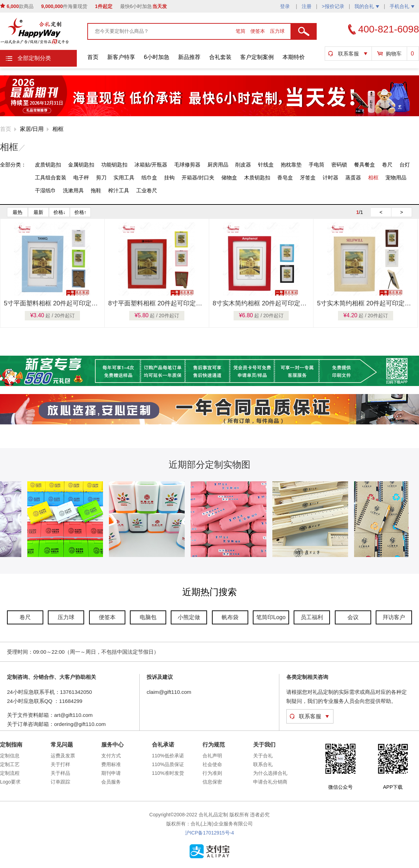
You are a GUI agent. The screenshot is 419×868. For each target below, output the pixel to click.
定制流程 (10, 773)
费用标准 (111, 764)
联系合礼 (263, 764)
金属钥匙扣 (81, 165)
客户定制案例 (257, 57)
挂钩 (169, 177)
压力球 (277, 31)
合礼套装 (220, 57)
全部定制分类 (34, 58)
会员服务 (111, 782)
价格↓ (60, 212)
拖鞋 (96, 190)
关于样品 (60, 773)
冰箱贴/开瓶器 (151, 165)
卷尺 (387, 165)
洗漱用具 (73, 190)
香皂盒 (285, 177)
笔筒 (241, 31)
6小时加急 (157, 57)
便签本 (258, 31)
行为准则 (212, 773)
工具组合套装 (51, 177)
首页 (93, 57)
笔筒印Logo (271, 617)
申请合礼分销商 (270, 782)
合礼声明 (212, 756)
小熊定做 (189, 617)
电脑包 (148, 617)
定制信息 (10, 756)
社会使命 (212, 764)
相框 (58, 129)
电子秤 (81, 177)
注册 (307, 6)
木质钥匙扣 (257, 177)
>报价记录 (333, 6)
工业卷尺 (147, 190)
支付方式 (111, 756)
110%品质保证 (168, 764)
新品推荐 (189, 57)
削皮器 (243, 165)
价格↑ (80, 212)
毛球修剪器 (187, 165)
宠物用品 (396, 177)
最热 (17, 212)
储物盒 (229, 177)
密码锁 (339, 165)
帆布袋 (230, 617)
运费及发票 (63, 756)
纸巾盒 (149, 177)
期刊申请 (111, 773)
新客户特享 (121, 57)
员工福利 (312, 617)
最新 (38, 212)
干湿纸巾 (45, 190)
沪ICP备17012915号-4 (209, 833)
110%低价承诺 (168, 756)
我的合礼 (367, 6)
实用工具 (124, 177)
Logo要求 (10, 782)
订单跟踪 (60, 782)
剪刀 (101, 177)
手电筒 (317, 165)
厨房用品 (218, 165)
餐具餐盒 (365, 165)
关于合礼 (263, 756)
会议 (353, 617)
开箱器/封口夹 (198, 177)
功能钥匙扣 (114, 165)
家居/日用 (32, 129)
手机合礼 (402, 6)
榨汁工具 (119, 190)
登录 (286, 6)
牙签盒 (308, 177)
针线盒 (266, 165)
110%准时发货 (168, 773)
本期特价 (294, 57)
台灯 (405, 165)
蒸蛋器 (353, 177)
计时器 (330, 177)
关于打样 (60, 764)
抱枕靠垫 (291, 165)
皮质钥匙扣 (48, 165)
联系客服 (348, 54)
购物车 (394, 54)
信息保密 (212, 782)
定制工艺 (10, 764)
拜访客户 (394, 617)
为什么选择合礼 (270, 773)
